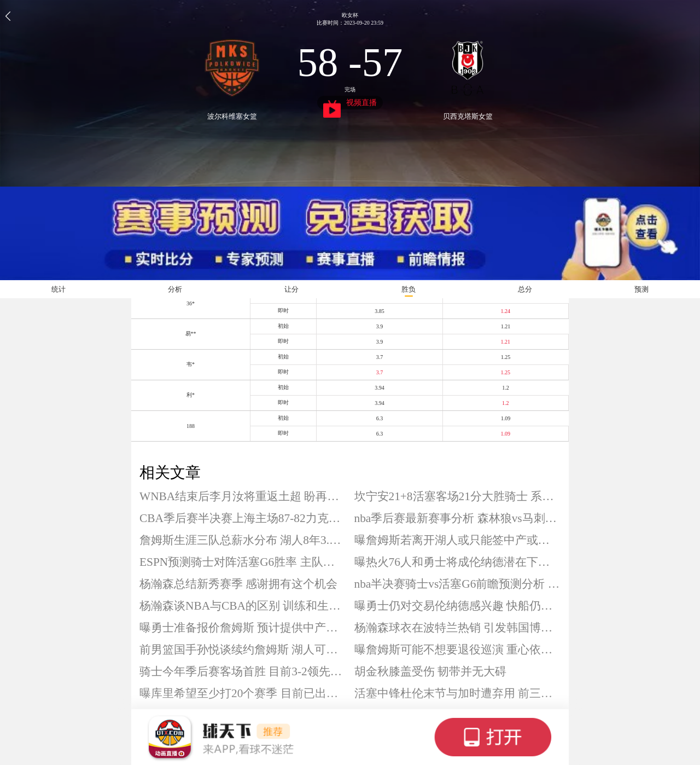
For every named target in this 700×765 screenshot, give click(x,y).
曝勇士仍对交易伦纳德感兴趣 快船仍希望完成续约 (458, 606)
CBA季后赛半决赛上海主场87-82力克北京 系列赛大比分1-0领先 (243, 518)
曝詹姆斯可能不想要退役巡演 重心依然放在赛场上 (458, 650)
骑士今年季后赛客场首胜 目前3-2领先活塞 (243, 671)
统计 (59, 289)
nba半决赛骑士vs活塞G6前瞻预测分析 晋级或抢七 (458, 584)
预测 (641, 289)
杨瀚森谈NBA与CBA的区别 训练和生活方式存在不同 (243, 606)
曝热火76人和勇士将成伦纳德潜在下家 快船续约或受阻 (458, 562)
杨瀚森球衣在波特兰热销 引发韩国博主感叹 (458, 628)
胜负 (409, 289)
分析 (175, 289)
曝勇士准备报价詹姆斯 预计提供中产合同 (243, 628)
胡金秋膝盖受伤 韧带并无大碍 (430, 671)
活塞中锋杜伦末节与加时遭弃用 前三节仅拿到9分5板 (458, 693)
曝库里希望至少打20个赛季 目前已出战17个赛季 (243, 693)
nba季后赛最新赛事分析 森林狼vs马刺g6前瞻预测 (458, 518)
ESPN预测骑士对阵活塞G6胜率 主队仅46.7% (243, 562)
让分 (291, 289)
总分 (525, 289)
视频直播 (350, 104)
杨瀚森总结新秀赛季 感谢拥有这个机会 (238, 584)
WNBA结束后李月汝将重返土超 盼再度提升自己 (243, 496)
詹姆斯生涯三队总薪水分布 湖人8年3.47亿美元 (243, 540)
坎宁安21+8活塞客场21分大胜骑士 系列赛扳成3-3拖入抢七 (458, 496)
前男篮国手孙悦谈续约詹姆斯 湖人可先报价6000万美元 (243, 650)
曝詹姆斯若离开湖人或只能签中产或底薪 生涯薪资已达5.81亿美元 (458, 540)
